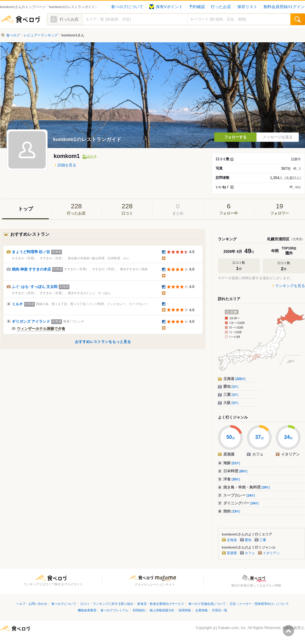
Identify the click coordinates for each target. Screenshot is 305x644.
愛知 (231, 387)
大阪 (231, 403)
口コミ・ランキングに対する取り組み (107, 604)
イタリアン (271, 553)
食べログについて (127, 7)
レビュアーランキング (41, 35)
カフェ (250, 553)
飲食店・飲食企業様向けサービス (161, 604)
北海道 (234, 379)
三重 (231, 395)
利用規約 (139, 610)
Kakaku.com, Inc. (233, 628)
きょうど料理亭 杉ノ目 (31, 252)
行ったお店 (221, 7)
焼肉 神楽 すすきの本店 (32, 269)
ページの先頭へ (289, 631)
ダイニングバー (241, 503)
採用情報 (185, 610)
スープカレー (239, 495)
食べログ (21, 19)
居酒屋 (232, 553)
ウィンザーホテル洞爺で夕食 (41, 329)
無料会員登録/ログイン (284, 7)
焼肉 (232, 511)
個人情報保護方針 (162, 610)
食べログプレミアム (114, 610)
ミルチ (17, 304)
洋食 (232, 479)
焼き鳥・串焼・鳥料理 (247, 487)
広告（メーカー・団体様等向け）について (259, 604)
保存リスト (247, 7)
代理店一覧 (220, 610)
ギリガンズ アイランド (31, 322)
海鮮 (232, 463)
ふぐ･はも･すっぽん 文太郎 (35, 287)
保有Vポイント (166, 7)
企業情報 (201, 610)
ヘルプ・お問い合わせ (32, 604)
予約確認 (197, 7)
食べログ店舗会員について (207, 604)
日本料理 (236, 471)
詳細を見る (67, 165)
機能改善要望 (87, 610)
